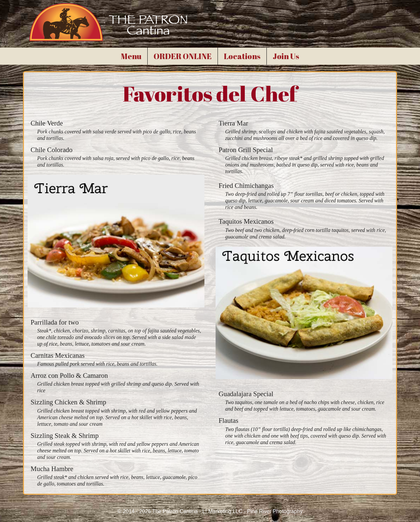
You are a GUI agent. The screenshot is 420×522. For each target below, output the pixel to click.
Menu (131, 56)
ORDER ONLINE (183, 56)
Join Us (286, 56)
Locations (242, 56)
